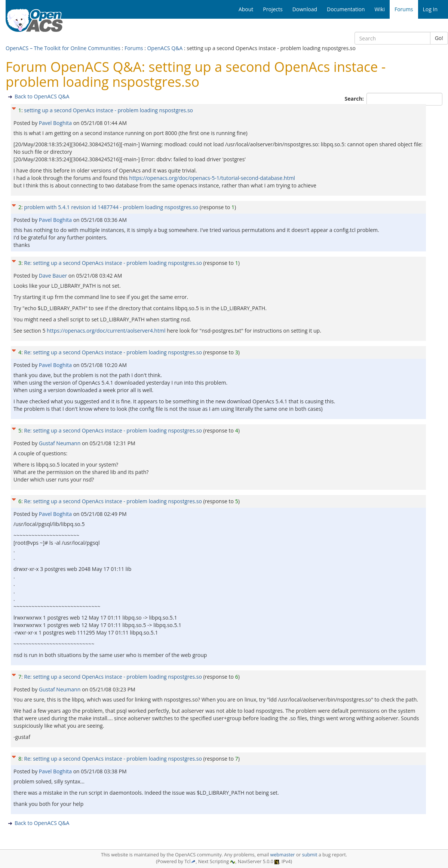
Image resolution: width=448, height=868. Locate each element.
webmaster (282, 855)
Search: (355, 99)
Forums (134, 48)
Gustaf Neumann (60, 443)
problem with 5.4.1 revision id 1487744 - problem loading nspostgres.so (111, 207)
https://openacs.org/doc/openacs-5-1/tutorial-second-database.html (212, 178)
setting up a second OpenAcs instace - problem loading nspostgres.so (108, 110)
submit (310, 855)
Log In (430, 9)
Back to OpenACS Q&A (42, 96)
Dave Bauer (54, 276)
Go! (439, 38)
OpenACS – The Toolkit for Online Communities (63, 48)
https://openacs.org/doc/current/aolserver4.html (106, 331)
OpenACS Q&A (165, 48)
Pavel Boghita (56, 123)
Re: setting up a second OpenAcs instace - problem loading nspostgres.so (113, 263)
